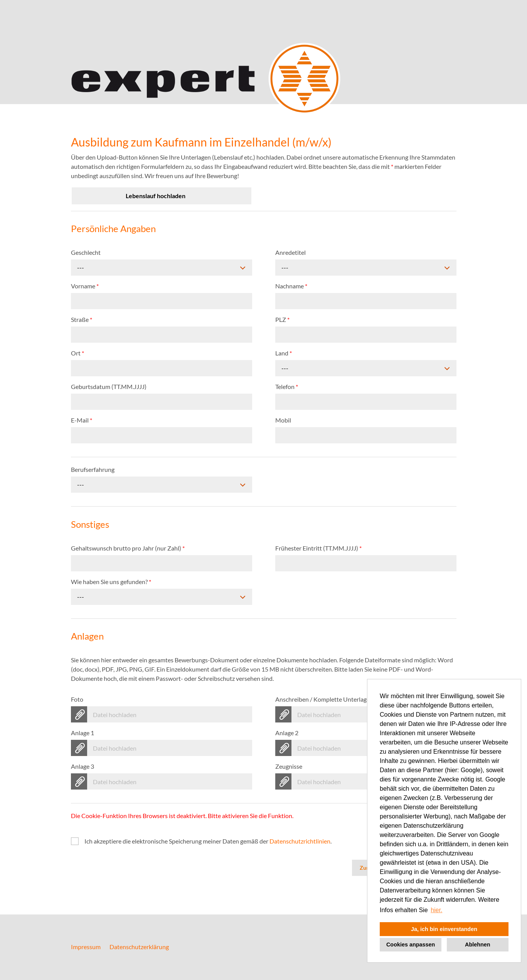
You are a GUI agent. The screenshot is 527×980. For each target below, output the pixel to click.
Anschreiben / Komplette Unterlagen (326, 699)
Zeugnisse (289, 766)
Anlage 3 (83, 766)
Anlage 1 (83, 733)
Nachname (291, 286)
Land (284, 353)
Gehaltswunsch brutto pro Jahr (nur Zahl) (128, 548)
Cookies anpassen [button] (411, 945)
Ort (77, 353)
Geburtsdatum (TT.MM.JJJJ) (109, 386)
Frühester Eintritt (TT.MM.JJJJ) (318, 548)
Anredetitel (290, 252)
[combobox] (162, 268)
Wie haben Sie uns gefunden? (111, 582)
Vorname (85, 286)
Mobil (283, 420)
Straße (82, 319)
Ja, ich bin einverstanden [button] (444, 929)
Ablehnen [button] (478, 945)
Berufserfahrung (93, 469)
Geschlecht (86, 252)
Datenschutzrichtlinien (300, 841)
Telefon (287, 386)
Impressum (86, 947)
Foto (77, 699)
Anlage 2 (287, 733)
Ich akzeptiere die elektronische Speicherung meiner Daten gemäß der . (208, 841)
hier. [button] (436, 910)
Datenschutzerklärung (139, 947)
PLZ (282, 319)
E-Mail (82, 420)
